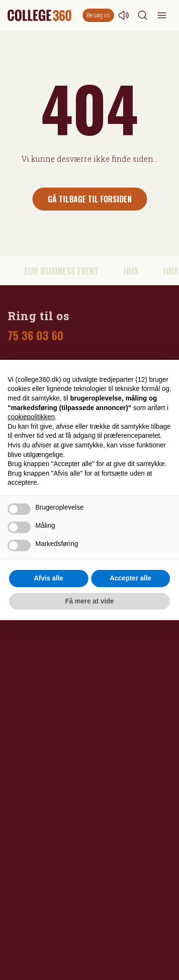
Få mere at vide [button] (90, 601)
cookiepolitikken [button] (31, 417)
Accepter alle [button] (131, 578)
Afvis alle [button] (48, 578)
